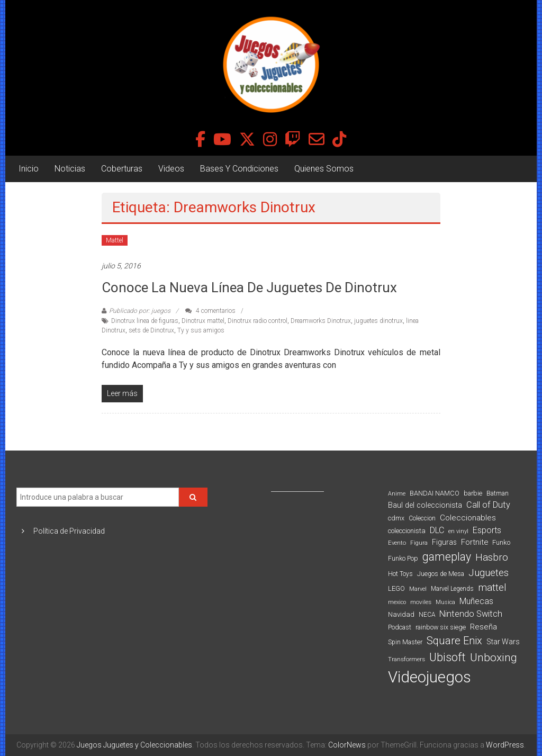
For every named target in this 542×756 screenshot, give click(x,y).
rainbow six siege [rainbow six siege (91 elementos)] (441, 627)
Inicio (29, 169)
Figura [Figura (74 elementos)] (419, 543)
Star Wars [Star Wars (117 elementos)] (503, 642)
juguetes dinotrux (378, 321)
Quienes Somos (324, 169)
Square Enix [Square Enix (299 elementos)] (454, 641)
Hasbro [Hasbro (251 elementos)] (492, 557)
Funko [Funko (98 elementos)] (501, 542)
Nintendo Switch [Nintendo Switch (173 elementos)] (471, 614)
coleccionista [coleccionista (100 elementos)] (407, 531)
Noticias (70, 169)
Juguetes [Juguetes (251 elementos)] (489, 573)
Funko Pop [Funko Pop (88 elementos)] (403, 559)
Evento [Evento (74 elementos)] (397, 543)
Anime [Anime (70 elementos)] (397, 494)
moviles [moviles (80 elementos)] (421, 602)
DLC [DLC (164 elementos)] (437, 530)
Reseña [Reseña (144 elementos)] (484, 627)
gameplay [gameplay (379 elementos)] (447, 557)
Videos (171, 169)
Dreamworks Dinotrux (321, 321)
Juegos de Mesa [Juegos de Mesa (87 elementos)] (441, 574)
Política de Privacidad (69, 531)
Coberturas (122, 169)
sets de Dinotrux (151, 330)
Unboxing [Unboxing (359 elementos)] (494, 657)
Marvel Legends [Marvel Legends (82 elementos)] (452, 589)
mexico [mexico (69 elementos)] (397, 602)
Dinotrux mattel (203, 321)
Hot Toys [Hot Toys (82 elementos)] (400, 574)
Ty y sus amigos (201, 330)
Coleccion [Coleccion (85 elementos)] (422, 518)
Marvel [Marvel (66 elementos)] (418, 589)
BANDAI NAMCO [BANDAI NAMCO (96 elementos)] (435, 493)
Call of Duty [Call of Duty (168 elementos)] (488, 505)
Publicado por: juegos (140, 311)
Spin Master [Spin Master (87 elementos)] (405, 642)
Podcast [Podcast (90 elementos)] (400, 627)
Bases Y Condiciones (239, 169)
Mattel (115, 240)
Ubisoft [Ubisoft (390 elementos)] (448, 657)
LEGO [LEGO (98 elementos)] (396, 588)
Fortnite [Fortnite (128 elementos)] (475, 542)
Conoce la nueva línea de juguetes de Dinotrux (249, 287)
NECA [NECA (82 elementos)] (427, 615)
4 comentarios (210, 311)
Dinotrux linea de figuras (145, 321)
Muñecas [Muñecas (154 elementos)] (476, 601)
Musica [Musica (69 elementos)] (445, 602)
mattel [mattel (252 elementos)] (492, 588)
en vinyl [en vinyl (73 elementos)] (458, 531)
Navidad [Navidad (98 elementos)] (401, 614)
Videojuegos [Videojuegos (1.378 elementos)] (430, 677)
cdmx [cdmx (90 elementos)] (396, 518)
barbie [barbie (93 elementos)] (473, 493)
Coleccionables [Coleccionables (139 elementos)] (468, 518)
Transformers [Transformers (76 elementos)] (406, 659)
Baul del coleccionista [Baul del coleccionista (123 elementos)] (425, 505)
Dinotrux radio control (258, 321)
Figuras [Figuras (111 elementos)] (444, 542)
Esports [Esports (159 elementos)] (487, 530)
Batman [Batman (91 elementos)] (498, 493)
